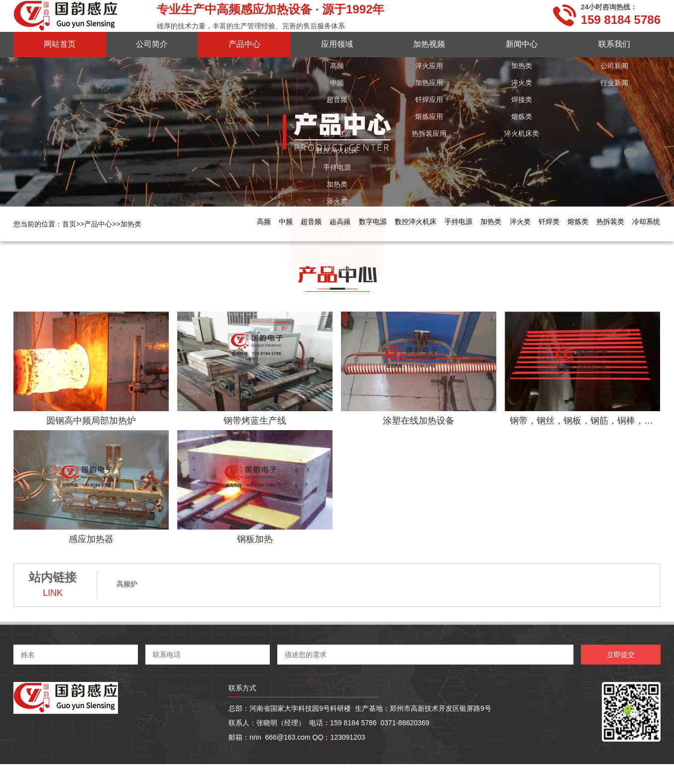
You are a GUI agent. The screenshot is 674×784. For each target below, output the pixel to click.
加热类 (131, 224)
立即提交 (621, 674)
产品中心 (244, 44)
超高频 (159, 244)
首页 (73, 224)
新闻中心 (522, 44)
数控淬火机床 (274, 244)
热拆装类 (581, 244)
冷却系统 (637, 244)
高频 (29, 244)
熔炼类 (530, 244)
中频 (69, 244)
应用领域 (337, 44)
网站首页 (60, 44)
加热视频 (429, 44)
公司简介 (152, 44)
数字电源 (211, 244)
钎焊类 (483, 244)
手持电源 (337, 244)
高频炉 (127, 604)
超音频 (112, 244)
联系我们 (614, 44)
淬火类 (436, 244)
